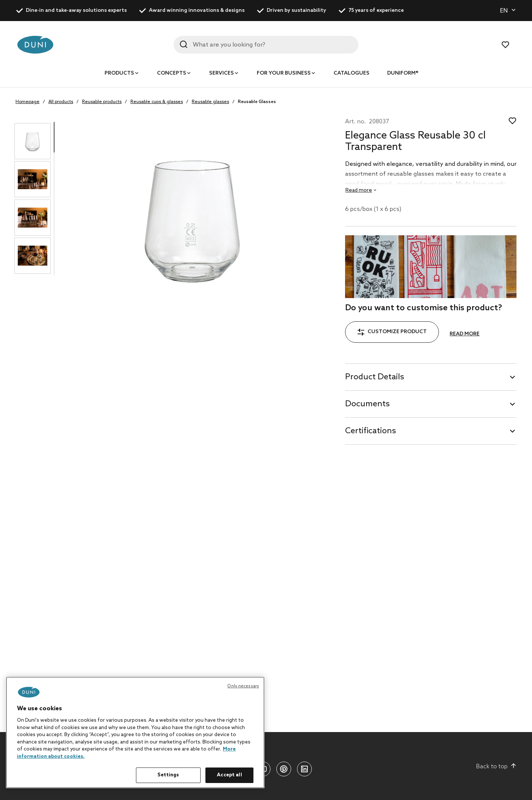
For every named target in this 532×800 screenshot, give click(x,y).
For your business (284, 73)
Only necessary (243, 686)
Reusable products (102, 102)
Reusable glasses (210, 102)
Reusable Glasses (257, 102)
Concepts (172, 73)
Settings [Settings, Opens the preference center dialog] (168, 775)
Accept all (229, 775)
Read (359, 190)
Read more (465, 334)
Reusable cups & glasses (157, 102)
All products (61, 102)
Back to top (496, 766)
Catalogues (352, 73)
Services (221, 73)
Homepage (28, 102)
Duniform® (403, 73)
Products (119, 73)
